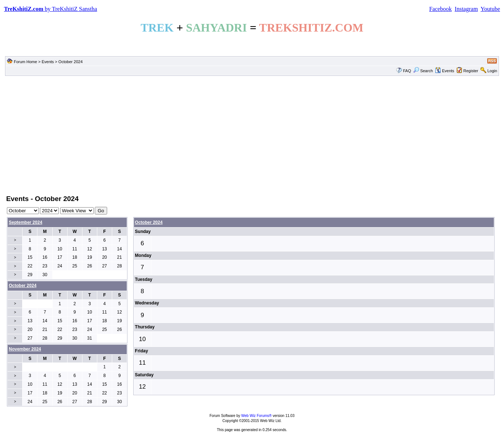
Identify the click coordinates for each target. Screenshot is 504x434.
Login (492, 71)
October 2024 (149, 222)
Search (423, 71)
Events (48, 62)
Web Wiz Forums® (256, 416)
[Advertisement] (252, 135)
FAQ (407, 71)
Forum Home (25, 62)
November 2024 (25, 349)
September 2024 (25, 222)
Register (471, 71)
